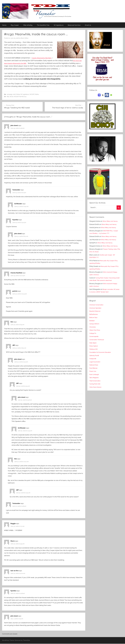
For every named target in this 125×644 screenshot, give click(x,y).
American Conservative (97, 305)
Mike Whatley (28, 25)
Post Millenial (94, 368)
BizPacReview (94, 314)
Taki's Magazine (95, 378)
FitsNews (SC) (94, 349)
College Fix (93, 333)
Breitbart (92, 321)
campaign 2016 (11, 94)
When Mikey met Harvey (111, 221)
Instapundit (93, 359)
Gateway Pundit (95, 356)
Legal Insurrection (96, 362)
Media (18, 94)
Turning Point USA (96, 384)
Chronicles (93, 327)
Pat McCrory (23, 97)
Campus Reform (95, 324)
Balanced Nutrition (74, 25)
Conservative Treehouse (98, 340)
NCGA (12, 97)
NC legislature (59, 25)
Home (4, 25)
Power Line (93, 371)
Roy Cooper (15, 25)
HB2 (8, 97)
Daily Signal (93, 343)
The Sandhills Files (43, 25)
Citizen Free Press (95, 330)
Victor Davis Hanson (96, 387)
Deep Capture (94, 346)
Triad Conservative (96, 381)
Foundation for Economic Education (102, 352)
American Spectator (96, 308)
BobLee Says (94, 317)
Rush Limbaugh (95, 374)
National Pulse (94, 365)
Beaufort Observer (96, 311)
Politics (37, 94)
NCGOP (32, 94)
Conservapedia (95, 336)
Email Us (88, 25)
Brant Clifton (25, 38)
